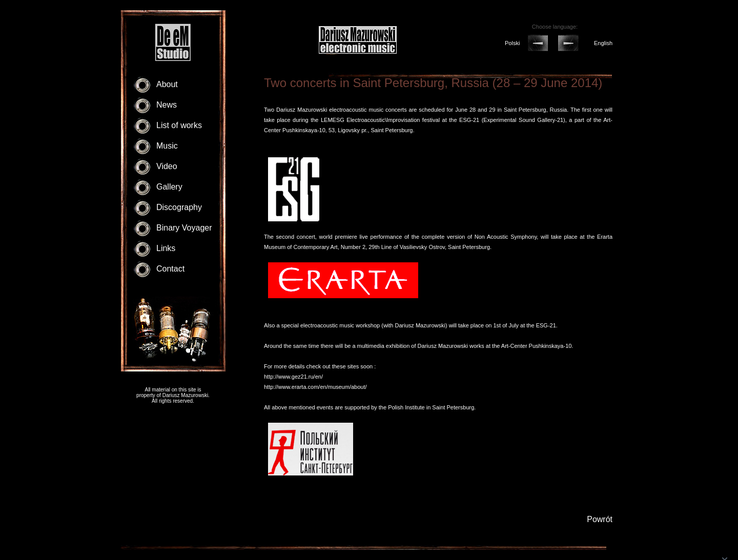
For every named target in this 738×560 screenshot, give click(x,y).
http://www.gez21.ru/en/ (293, 377)
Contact (170, 269)
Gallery (169, 187)
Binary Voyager (184, 228)
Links (166, 248)
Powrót (600, 519)
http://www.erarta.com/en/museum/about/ (315, 387)
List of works (179, 125)
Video (167, 166)
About (167, 84)
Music (167, 146)
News (167, 105)
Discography (179, 207)
